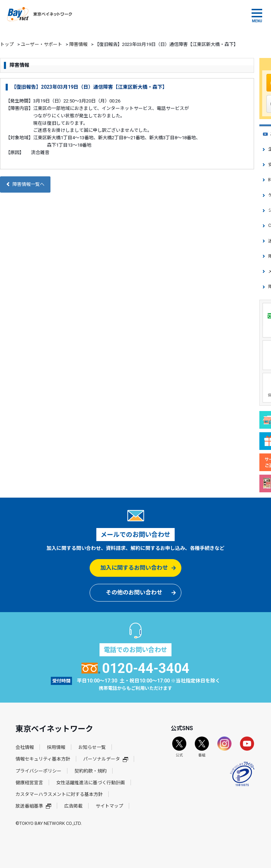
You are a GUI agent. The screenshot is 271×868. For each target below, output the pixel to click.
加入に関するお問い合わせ (134, 568)
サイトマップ (109, 806)
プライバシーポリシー (38, 771)
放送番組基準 (33, 806)
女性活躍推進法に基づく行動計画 (91, 783)
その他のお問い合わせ (134, 593)
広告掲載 (73, 806)
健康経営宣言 (29, 783)
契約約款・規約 (91, 771)
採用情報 (56, 747)
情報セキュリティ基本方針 (43, 759)
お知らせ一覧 (92, 747)
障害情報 (78, 44)
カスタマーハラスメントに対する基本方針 (59, 794)
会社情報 (25, 747)
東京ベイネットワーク (40, 14)
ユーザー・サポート (41, 44)
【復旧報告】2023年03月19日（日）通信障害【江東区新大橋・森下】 (89, 87)
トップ (7, 44)
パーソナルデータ (106, 759)
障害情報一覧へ (25, 184)
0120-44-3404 (136, 668)
